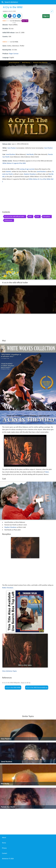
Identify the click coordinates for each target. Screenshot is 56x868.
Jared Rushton (11, 154)
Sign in (46, 16)
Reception (47, 216)
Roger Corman (14, 54)
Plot (30, 216)
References (9, 220)
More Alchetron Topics (9, 671)
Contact (5, 853)
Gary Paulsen (12, 148)
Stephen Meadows (30, 174)
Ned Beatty (30, 154)
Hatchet (8, 172)
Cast (37, 216)
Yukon (47, 472)
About (4, 837)
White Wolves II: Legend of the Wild (14, 163)
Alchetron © (8, 859)
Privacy (4, 848)
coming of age (24, 169)
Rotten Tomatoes (8, 588)
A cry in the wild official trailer (15, 216)
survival (32, 169)
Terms (4, 843)
